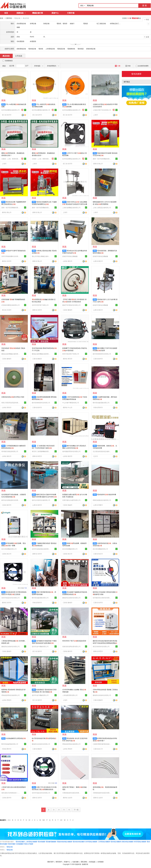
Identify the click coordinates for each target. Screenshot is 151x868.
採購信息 (21, 13)
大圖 (118, 66)
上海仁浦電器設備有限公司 (102, 207)
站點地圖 (75, 862)
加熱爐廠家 (20, 844)
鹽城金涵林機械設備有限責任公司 (11, 354)
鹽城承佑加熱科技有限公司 (71, 598)
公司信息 (19, 56)
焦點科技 (78, 864)
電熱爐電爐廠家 (51, 842)
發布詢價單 (136, 74)
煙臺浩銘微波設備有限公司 (102, 500)
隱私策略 (84, 862)
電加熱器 (81, 49)
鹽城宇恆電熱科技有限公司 (71, 305)
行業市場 (71, 13)
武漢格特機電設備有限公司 (11, 305)
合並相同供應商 (142, 66)
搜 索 (145, 6)
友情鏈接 (100, 862)
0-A (9, 820)
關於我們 (51, 862)
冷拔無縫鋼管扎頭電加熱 (16, 738)
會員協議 (92, 862)
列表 (128, 66)
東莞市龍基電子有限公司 (71, 354)
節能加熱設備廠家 (128, 842)
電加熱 (41, 49)
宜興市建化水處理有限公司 (71, 500)
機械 (3, 104)
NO (44, 820)
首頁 (6, 13)
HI (29, 820)
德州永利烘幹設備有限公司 (41, 500)
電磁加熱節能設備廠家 (65, 842)
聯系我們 (59, 862)
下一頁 (76, 810)
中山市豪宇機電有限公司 (71, 403)
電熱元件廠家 (29, 844)
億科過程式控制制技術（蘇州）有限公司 (11, 793)
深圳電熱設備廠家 (91, 842)
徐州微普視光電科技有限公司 (102, 598)
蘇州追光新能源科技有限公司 (11, 500)
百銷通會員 (9, 61)
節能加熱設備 (91, 49)
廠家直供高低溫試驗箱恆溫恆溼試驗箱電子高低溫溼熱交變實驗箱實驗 (105, 643)
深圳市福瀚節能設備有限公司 (41, 549)
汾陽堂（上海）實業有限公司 (11, 159)
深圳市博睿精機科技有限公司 (11, 256)
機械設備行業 (38, 13)
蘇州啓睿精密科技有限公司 (102, 354)
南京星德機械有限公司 (9, 549)
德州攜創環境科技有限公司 (71, 451)
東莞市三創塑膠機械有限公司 (41, 451)
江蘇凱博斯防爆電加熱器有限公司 (102, 744)
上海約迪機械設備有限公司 (71, 207)
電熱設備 (10, 847)
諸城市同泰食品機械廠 (70, 256)
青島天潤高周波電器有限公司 (11, 403)
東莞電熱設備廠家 (140, 842)
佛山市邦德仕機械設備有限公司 (41, 256)
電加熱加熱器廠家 (79, 842)
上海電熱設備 (50, 49)
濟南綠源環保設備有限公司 (11, 695)
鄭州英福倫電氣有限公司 (101, 403)
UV (61, 820)
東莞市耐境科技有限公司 (101, 646)
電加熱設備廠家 (116, 842)
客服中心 (67, 862)
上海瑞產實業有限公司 (70, 695)
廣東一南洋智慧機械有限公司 (102, 159)
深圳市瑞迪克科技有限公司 (11, 598)
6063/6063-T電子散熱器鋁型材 (74, 641)
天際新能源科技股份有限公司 (72, 793)
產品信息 (6, 56)
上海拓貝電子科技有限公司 (102, 110)
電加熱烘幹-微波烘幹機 (107, 494)
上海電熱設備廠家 (31, 842)
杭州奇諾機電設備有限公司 (11, 110)
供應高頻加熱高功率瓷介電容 (13, 397)
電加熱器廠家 (20, 842)
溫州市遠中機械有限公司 (40, 646)
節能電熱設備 (21, 49)
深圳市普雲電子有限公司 (40, 305)
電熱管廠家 (12, 844)
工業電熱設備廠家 (104, 842)
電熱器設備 (61, 49)
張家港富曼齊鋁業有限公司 (71, 646)
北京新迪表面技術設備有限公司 (102, 451)
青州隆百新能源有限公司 (10, 451)
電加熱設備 (32, 49)
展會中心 (55, 13)
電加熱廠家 (42, 842)
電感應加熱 (71, 49)
